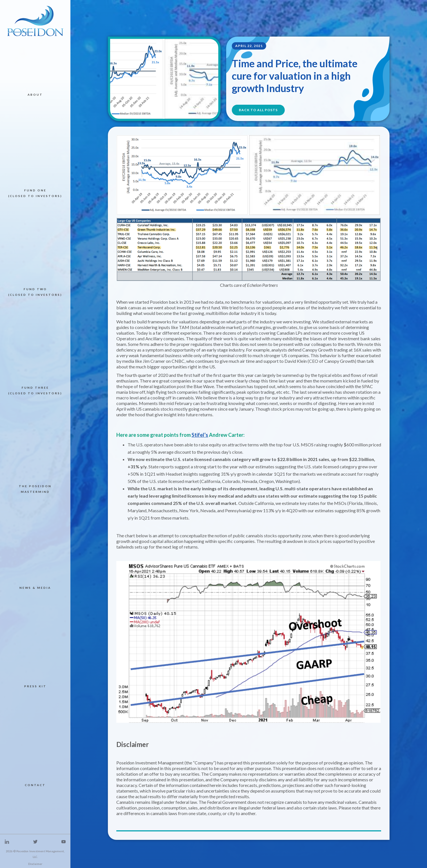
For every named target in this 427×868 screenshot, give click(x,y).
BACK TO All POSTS (258, 110)
